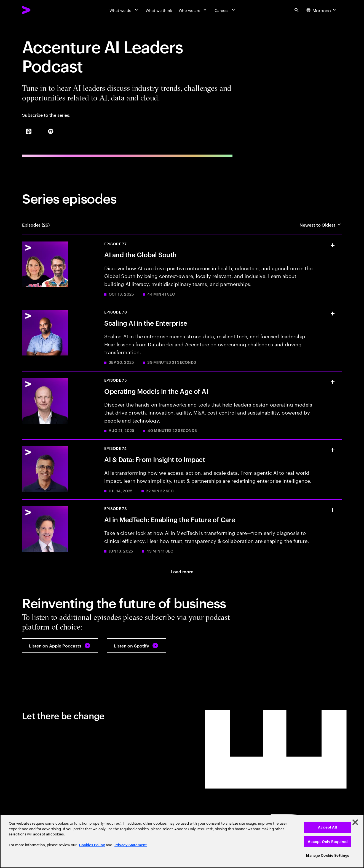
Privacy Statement (131, 845)
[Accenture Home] (39, 10)
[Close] (355, 822)
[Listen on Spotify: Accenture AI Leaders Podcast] (136, 646)
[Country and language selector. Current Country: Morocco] (322, 10)
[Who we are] (193, 10)
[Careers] (225, 10)
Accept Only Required (328, 842)
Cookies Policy (92, 845)
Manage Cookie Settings (327, 855)
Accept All (327, 827)
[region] (182, 841)
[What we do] (124, 10)
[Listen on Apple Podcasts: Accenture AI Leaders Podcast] (60, 646)
